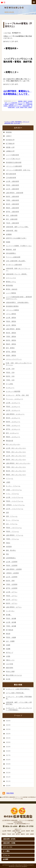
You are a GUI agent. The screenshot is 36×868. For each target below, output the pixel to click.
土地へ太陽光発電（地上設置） (16, 261)
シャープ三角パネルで (13, 159)
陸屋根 (8, 242)
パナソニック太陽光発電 (14, 166)
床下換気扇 (9, 630)
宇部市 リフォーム (12, 531)
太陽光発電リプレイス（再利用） (17, 274)
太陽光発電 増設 (12, 231)
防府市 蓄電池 (11, 340)
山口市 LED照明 (12, 577)
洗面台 (8, 543)
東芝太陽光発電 (11, 174)
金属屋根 (9, 234)
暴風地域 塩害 (11, 250)
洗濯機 (8, 649)
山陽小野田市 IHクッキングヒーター (18, 463)
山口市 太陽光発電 (12, 189)
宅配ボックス (10, 660)
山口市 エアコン (12, 600)
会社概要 (5, 859)
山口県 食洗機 (11, 622)
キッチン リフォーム (13, 486)
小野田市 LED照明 (12, 573)
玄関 (7, 513)
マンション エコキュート (14, 399)
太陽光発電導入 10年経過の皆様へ (17, 303)
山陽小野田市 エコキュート (15, 414)
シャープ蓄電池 (18, 104)
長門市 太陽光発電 (12, 212)
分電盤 (8, 656)
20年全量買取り (11, 253)
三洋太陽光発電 (11, 178)
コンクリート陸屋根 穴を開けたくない (19, 246)
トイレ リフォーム (12, 494)
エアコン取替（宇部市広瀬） (15, 693)
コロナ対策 (9, 664)
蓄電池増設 (9, 286)
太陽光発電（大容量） (10, 843)
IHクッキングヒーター (13, 444)
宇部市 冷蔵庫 (11, 637)
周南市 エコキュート (13, 437)
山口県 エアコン (12, 592)
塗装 (7, 554)
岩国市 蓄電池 (11, 356)
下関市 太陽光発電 (12, 200)
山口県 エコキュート (13, 403)
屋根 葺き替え (11, 550)
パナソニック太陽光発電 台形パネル (18, 170)
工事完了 (25, 101)
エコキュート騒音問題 (13, 391)
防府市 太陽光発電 (12, 197)
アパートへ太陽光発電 (13, 257)
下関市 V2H (10, 380)
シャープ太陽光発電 (12, 103)
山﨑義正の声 (10, 151)
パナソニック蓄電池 (12, 310)
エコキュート (10, 388)
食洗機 (9, 615)
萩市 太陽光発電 (12, 219)
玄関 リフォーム (12, 516)
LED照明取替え (11, 558)
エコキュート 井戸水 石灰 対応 (17, 395)
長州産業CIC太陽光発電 (14, 163)
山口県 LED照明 (12, 562)
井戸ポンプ (9, 653)
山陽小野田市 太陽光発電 (14, 193)
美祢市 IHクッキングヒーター (16, 471)
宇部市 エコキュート (13, 407)
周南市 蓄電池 (11, 344)
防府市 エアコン (12, 603)
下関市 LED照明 (12, 584)
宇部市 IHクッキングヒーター (16, 452)
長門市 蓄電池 (11, 352)
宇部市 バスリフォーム (14, 528)
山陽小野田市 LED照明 (14, 569)
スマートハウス (21, 103)
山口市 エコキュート (13, 410)
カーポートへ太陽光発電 (14, 265)
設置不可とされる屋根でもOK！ (16, 238)
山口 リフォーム (12, 524)
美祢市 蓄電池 (11, 333)
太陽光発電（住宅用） (10, 839)
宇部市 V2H (10, 373)
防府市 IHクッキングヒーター (16, 460)
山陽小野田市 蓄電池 (13, 329)
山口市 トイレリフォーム (14, 509)
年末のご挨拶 (10, 672)
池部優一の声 (10, 147)
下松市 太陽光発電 (12, 223)
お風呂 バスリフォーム (14, 490)
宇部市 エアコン (12, 596)
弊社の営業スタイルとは (14, 675)
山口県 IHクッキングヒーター (16, 448)
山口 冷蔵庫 (10, 641)
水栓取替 (9, 547)
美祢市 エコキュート (13, 418)
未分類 (8, 679)
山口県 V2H (10, 369)
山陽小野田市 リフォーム (14, 535)
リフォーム (9, 479)
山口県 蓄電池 (20, 107)
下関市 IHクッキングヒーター (16, 467)
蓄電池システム (11, 282)
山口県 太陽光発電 (12, 181)
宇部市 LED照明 (12, 566)
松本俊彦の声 (10, 140)
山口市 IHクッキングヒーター (16, 456)
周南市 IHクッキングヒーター (16, 475)
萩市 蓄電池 (10, 348)
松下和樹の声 (10, 144)
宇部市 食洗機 (11, 619)
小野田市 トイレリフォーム (15, 505)
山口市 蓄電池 (11, 325)
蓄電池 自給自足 (9, 104)
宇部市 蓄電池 (28, 107)
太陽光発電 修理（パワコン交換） (17, 227)
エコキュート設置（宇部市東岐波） (14, 122)
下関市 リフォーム (12, 539)
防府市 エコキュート (13, 422)
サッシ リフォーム (12, 520)
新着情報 (20, 101)
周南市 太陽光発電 (12, 208)
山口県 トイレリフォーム (14, 497)
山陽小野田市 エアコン (14, 607)
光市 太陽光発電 (12, 215)
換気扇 (8, 634)
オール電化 (9, 384)
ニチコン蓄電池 (11, 314)
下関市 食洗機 (11, 626)
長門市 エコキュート (13, 429)
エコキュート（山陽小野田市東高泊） (18, 689)
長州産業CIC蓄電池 (12, 306)
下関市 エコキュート (13, 426)
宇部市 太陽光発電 (12, 185)
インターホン (10, 611)
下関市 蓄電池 (11, 337)
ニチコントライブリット (14, 359)
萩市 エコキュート (12, 433)
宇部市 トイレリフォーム (14, 501)
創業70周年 (10, 668)
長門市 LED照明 (12, 588)
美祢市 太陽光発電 (12, 204)
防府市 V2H (10, 376)
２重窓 (8, 482)
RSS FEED (10, 793)
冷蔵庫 (8, 645)
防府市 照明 (10, 581)
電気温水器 (9, 441)
